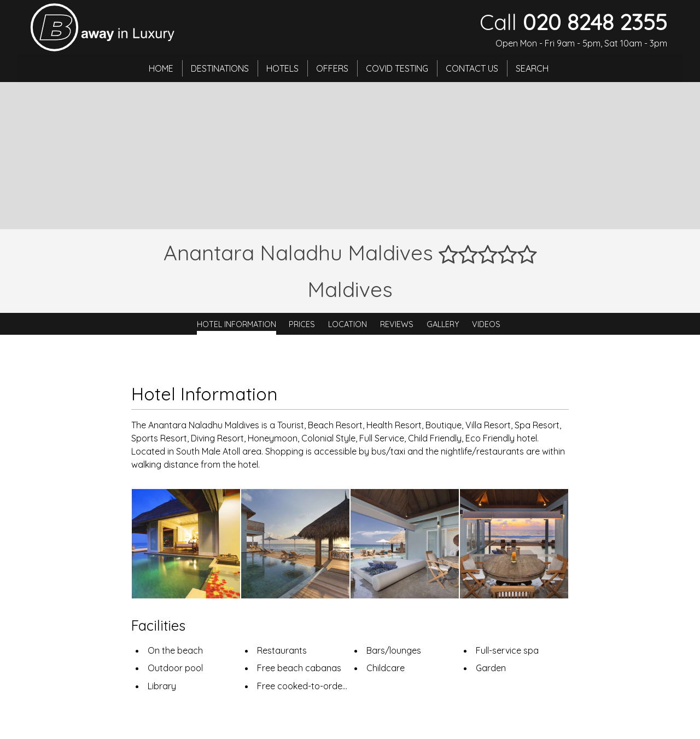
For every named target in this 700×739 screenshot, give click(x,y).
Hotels (282, 68)
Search (532, 68)
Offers (332, 68)
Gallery (443, 324)
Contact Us (472, 68)
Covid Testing (397, 68)
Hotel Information (237, 324)
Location (348, 324)
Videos (486, 324)
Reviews (397, 324)
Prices (302, 324)
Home (161, 68)
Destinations (220, 68)
